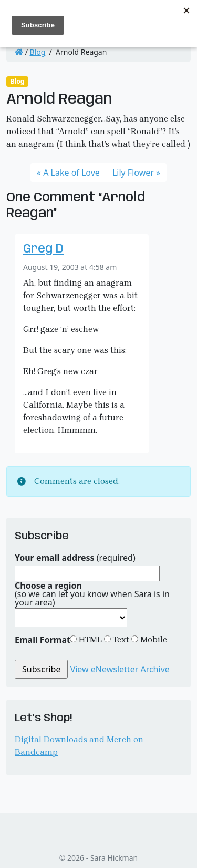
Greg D (43, 249)
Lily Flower (133, 173)
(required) (75, 558)
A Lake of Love (71, 173)
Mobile (153, 639)
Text (120, 639)
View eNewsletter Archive (120, 669)
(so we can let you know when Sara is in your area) (92, 594)
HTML (89, 639)
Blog (38, 52)
